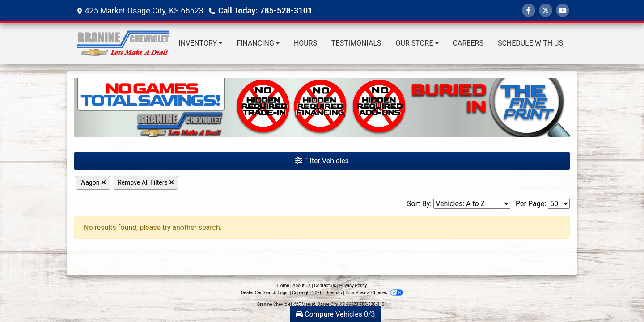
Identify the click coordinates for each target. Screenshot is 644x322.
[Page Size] (559, 204)
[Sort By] (472, 204)
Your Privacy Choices (374, 293)
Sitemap (334, 293)
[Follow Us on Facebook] (529, 11)
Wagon (93, 182)
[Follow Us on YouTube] (563, 11)
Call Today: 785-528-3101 (265, 11)
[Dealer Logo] (123, 43)
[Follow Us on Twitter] (546, 11)
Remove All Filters (146, 182)
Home (283, 286)
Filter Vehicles (322, 161)
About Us (302, 286)
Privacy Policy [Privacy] (353, 286)
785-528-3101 (373, 304)
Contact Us (325, 286)
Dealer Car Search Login (265, 293)
